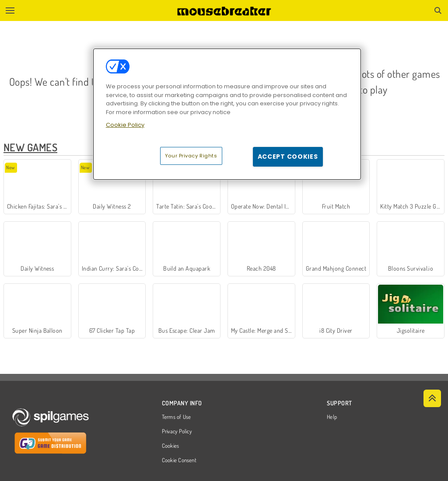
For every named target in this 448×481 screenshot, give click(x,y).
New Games (30, 147)
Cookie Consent (179, 460)
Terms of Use (177, 417)
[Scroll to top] (432, 398)
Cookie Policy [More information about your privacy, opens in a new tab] (125, 125)
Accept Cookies (288, 157)
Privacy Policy (177, 432)
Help (332, 417)
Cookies (171, 446)
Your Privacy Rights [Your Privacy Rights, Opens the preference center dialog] (191, 156)
